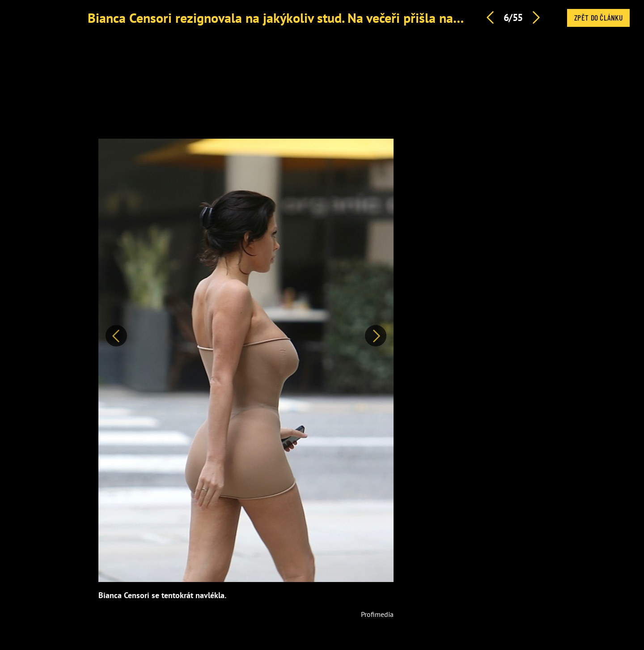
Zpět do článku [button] (598, 17)
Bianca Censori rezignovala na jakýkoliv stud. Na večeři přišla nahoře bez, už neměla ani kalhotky (364, 18)
